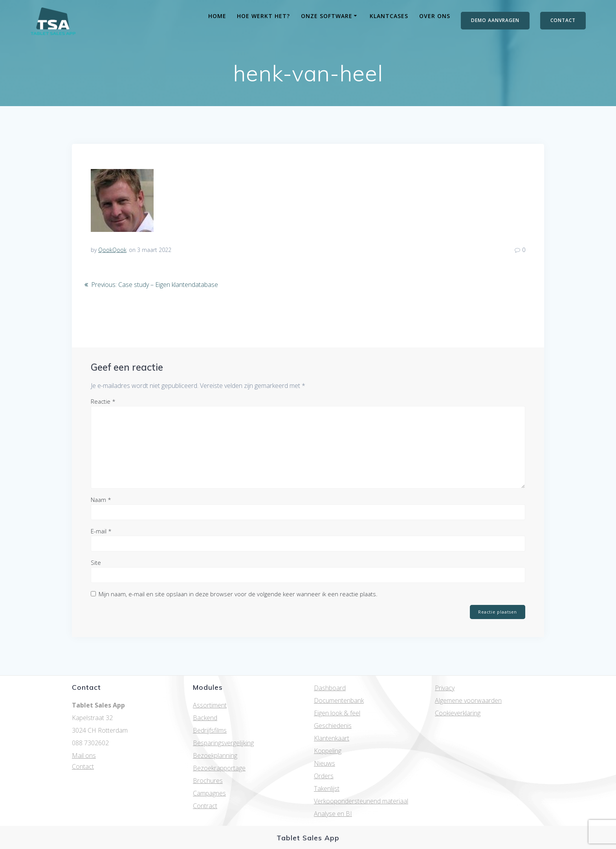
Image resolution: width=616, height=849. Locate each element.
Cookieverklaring (458, 713)
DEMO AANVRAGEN (495, 20)
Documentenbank (339, 700)
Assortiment (210, 705)
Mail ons (84, 755)
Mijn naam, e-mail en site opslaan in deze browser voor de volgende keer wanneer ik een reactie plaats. (238, 594)
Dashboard (330, 688)
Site (96, 562)
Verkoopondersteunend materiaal (361, 801)
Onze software (327, 16)
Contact (83, 766)
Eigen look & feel (337, 713)
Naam (101, 500)
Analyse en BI (333, 814)
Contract (205, 806)
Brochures (208, 781)
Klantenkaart (332, 738)
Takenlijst (327, 788)
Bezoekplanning (215, 755)
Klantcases (389, 16)
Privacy (445, 688)
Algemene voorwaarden (468, 700)
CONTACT (563, 20)
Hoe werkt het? (263, 16)
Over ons (435, 16)
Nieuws (324, 763)
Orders (324, 776)
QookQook (112, 250)
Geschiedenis (333, 726)
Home (217, 16)
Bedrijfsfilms (210, 730)
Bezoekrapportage (219, 768)
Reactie (103, 401)
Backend (205, 718)
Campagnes (209, 793)
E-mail (101, 531)
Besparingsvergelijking (223, 743)
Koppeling (328, 751)
